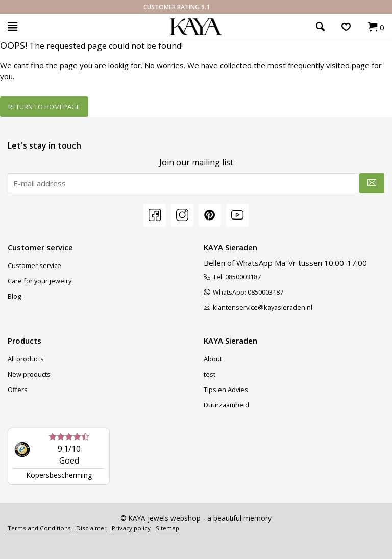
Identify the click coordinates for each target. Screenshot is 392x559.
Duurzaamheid (226, 405)
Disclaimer (91, 528)
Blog (14, 296)
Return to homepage (44, 107)
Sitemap (167, 528)
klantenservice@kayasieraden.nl (258, 307)
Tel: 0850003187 (232, 277)
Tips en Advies (226, 390)
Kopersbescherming (59, 475)
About (213, 359)
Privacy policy (131, 528)
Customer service (34, 265)
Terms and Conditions (39, 528)
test (210, 374)
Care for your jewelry (40, 281)
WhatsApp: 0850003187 (243, 292)
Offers (18, 390)
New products (29, 374)
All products (26, 359)
